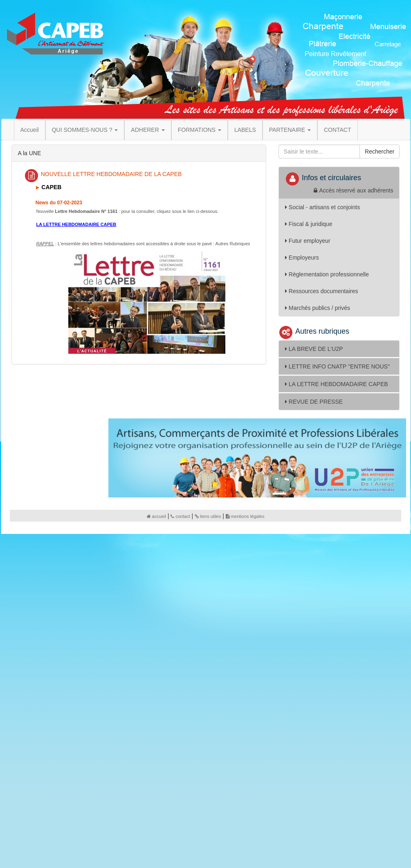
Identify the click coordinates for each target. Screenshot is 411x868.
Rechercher (380, 151)
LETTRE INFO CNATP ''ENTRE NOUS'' (337, 366)
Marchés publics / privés (318, 308)
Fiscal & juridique (309, 224)
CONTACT (338, 130)
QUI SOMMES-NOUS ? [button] (85, 130)
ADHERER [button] (148, 130)
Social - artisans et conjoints (322, 207)
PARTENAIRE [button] (290, 130)
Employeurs (302, 258)
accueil (156, 516)
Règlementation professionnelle (327, 274)
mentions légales (245, 516)
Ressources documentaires (322, 291)
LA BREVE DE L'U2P (314, 349)
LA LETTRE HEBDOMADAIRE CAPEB (337, 384)
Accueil (30, 130)
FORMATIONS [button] (200, 130)
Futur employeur (308, 241)
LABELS (245, 130)
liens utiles (208, 516)
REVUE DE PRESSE (314, 402)
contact (180, 516)
